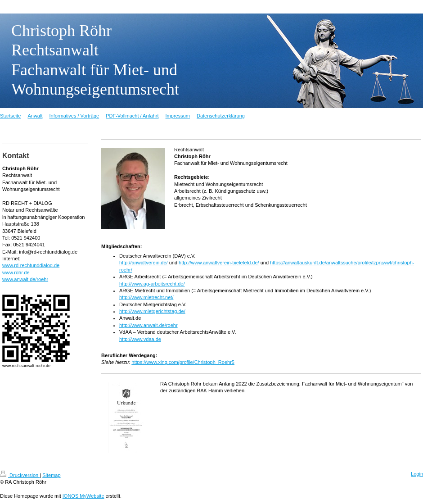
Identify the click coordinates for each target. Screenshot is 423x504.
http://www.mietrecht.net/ (146, 297)
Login (417, 474)
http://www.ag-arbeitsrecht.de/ (152, 284)
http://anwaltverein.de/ (144, 263)
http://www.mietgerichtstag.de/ (152, 311)
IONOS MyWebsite (83, 496)
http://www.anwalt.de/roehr (148, 325)
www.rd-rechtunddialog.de (31, 265)
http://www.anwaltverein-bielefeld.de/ (219, 263)
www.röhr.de (16, 272)
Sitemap (51, 475)
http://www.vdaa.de (140, 339)
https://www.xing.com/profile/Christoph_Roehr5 (183, 362)
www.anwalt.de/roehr (25, 279)
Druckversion (20, 475)
